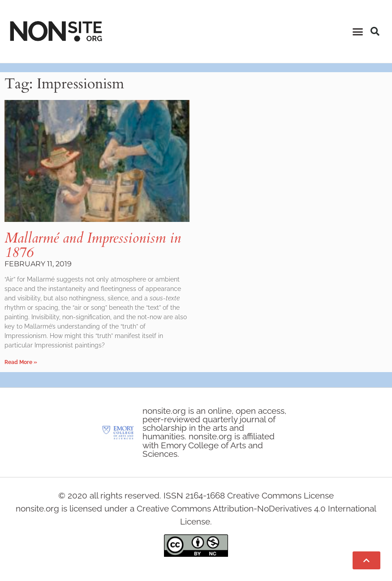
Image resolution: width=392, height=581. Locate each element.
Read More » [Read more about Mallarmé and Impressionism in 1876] (21, 362)
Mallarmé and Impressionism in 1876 (93, 245)
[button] (358, 31)
